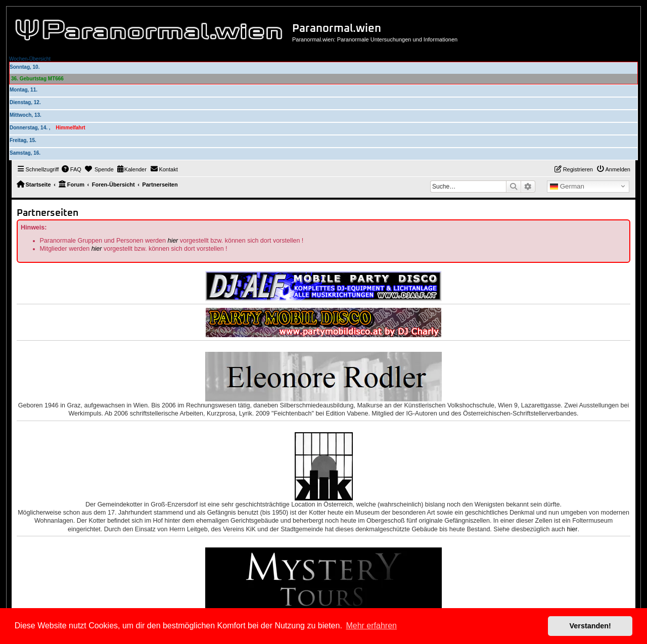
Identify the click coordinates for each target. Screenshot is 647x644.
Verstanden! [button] (590, 626)
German (567, 187)
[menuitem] (71, 169)
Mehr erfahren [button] (371, 626)
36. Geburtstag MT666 (37, 79)
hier (173, 241)
